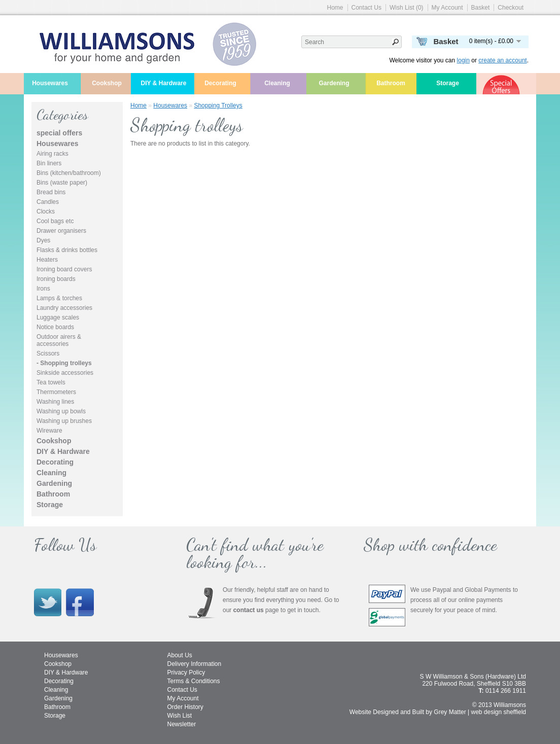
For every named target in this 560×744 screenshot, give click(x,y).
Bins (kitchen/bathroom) (69, 173)
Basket (481, 8)
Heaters (47, 260)
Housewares (50, 83)
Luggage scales (58, 317)
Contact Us (366, 8)
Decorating (220, 83)
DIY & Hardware (164, 83)
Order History (185, 707)
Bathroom (391, 83)
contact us (249, 610)
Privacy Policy (186, 672)
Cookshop (107, 83)
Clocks (46, 211)
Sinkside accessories (65, 373)
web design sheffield (498, 712)
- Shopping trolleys (64, 363)
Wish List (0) (407, 8)
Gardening (334, 83)
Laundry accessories (64, 308)
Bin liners (49, 163)
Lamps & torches (59, 298)
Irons (43, 289)
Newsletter (182, 724)
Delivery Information (195, 664)
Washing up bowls (61, 411)
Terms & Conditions (194, 681)
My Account (447, 8)
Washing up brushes (64, 421)
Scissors (48, 353)
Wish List (180, 716)
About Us (180, 655)
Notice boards (55, 327)
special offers (59, 133)
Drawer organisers (61, 231)
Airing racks (52, 154)
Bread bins (51, 192)
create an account (502, 60)
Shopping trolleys (218, 105)
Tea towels (51, 382)
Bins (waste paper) (62, 183)
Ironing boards (56, 279)
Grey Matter (450, 712)
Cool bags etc (55, 221)
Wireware (49, 431)
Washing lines (55, 402)
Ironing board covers (64, 269)
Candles (48, 202)
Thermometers (56, 392)
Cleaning (277, 83)
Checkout (511, 8)
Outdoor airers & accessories (59, 340)
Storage (448, 83)
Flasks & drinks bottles (67, 250)
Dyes (43, 240)
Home (335, 8)
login (463, 60)
